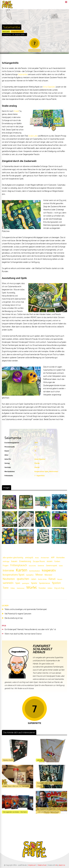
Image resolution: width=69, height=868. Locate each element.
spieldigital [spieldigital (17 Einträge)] (26, 583)
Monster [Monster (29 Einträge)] (48, 575)
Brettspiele (6, 32)
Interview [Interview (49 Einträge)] (8, 570)
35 (35, 451)
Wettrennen (54, 471)
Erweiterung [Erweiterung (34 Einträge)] (25, 561)
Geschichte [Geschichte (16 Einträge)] (32, 566)
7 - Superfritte (40, 476)
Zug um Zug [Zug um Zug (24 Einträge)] (59, 588)
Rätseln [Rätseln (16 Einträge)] (60, 579)
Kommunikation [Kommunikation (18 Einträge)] (35, 571)
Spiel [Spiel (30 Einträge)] (18, 583)
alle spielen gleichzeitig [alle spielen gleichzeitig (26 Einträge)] (13, 557)
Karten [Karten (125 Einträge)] (22, 570)
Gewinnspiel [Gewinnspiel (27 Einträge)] (51, 565)
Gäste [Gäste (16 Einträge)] (61, 566)
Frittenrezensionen (17, 32)
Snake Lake (33, 136)
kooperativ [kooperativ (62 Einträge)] (49, 570)
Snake (16, 111)
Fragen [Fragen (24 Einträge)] (6, 565)
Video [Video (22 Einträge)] (13, 588)
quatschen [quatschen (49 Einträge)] (23, 579)
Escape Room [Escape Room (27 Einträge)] (39, 561)
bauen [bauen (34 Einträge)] (14, 561)
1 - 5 (36, 447)
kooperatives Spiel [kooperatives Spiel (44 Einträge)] (14, 575)
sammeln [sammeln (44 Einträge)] (8, 583)
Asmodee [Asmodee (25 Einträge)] (60, 557)
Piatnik (37, 463)
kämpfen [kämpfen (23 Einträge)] (30, 575)
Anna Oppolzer (49, 87)
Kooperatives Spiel (41, 471)
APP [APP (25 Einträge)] (53, 557)
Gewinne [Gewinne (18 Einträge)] (41, 566)
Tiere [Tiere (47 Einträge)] (6, 588)
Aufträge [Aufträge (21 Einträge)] (6, 561)
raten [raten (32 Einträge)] (34, 579)
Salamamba (23, 74)
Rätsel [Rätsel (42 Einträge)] (52, 579)
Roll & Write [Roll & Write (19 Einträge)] (42, 579)
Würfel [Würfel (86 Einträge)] (31, 587)
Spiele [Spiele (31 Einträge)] (34, 583)
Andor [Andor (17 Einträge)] (37, 558)
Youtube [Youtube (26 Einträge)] (42, 588)
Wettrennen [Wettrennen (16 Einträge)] (21, 588)
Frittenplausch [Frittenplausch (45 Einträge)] (19, 565)
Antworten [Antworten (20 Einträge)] (45, 558)
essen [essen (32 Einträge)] (50, 561)
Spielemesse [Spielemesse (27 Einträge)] (45, 583)
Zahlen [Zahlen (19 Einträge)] (50, 588)
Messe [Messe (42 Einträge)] (39, 575)
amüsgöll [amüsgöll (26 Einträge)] (29, 557)
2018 (36, 443)
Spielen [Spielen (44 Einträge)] (56, 583)
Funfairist (7, 35)
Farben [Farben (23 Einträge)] (57, 561)
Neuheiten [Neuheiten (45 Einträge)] (9, 579)
